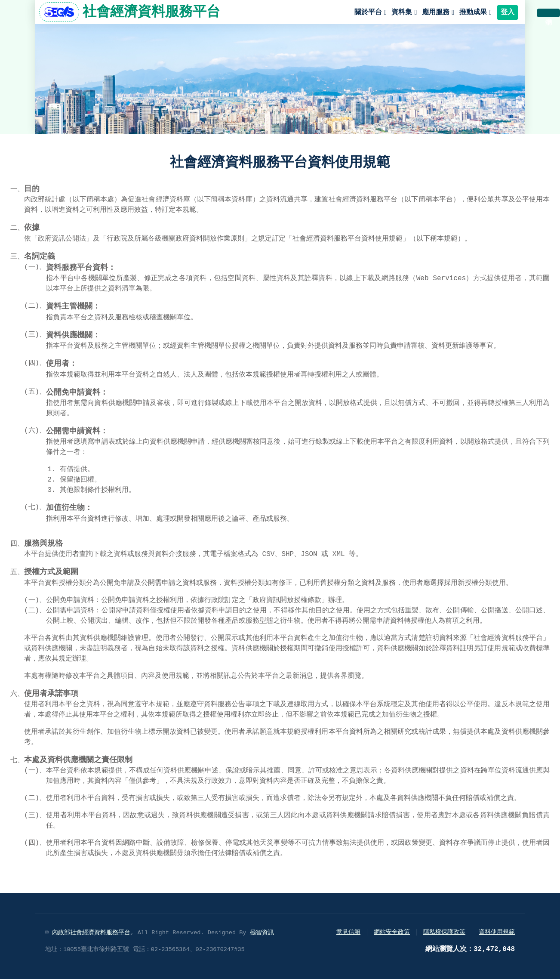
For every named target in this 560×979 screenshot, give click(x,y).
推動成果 (473, 12)
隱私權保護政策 (444, 932)
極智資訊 (262, 933)
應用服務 (436, 12)
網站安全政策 (392, 932)
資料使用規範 (497, 932)
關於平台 (368, 12)
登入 (508, 12)
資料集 (402, 12)
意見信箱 (348, 932)
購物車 (548, 13)
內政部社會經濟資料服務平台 (91, 933)
